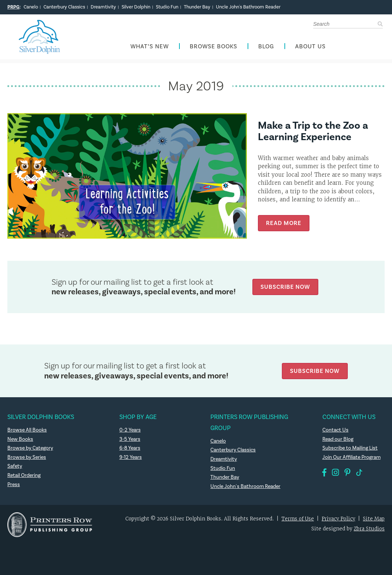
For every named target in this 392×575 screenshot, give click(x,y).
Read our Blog (338, 439)
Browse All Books (27, 430)
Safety (15, 466)
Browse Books (213, 47)
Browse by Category (30, 448)
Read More (284, 223)
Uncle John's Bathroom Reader (248, 7)
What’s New (150, 47)
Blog (266, 47)
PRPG (13, 7)
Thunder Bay (197, 7)
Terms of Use (298, 519)
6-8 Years (130, 448)
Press (14, 485)
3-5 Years (130, 439)
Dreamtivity (103, 7)
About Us (310, 47)
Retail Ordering (24, 475)
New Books (20, 439)
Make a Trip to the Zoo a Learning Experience (313, 131)
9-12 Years (131, 457)
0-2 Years (130, 430)
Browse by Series (27, 457)
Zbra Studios (369, 529)
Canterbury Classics (64, 7)
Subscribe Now (285, 287)
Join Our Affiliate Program (351, 457)
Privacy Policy (338, 519)
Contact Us (335, 430)
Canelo (31, 7)
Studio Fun (167, 7)
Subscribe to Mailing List (350, 448)
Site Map (374, 519)
